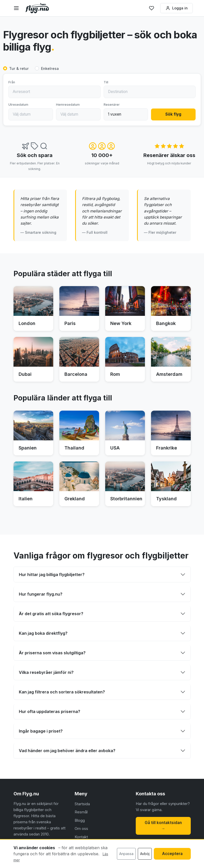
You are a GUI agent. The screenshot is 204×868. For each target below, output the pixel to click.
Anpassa (126, 854)
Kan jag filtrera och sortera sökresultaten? (62, 692)
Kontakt (81, 837)
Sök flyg (173, 114)
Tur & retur (19, 69)
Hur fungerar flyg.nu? (41, 594)
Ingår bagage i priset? (41, 731)
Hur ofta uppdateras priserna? (50, 711)
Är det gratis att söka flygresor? (51, 614)
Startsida (82, 804)
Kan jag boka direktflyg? (43, 633)
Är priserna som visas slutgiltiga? (52, 653)
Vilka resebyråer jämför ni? (46, 672)
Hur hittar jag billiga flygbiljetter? (52, 575)
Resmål (81, 812)
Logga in (176, 8)
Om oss (81, 829)
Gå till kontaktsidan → (163, 826)
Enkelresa (50, 69)
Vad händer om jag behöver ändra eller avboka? (67, 751)
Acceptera (172, 854)
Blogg (80, 820)
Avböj (145, 854)
